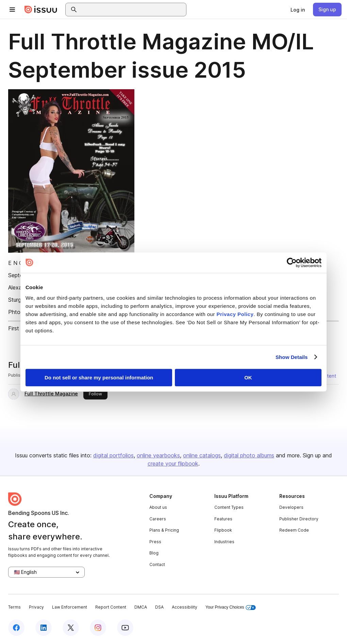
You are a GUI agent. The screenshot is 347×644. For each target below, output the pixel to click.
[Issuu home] (41, 10)
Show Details (292, 357)
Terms (14, 607)
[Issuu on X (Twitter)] (71, 628)
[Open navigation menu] (12, 10)
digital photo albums (249, 455)
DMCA (141, 607)
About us (158, 507)
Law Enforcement (70, 607)
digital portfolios (113, 455)
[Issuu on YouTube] (125, 628)
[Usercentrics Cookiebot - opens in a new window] (292, 263)
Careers (158, 519)
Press (155, 542)
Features (223, 519)
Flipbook (223, 530)
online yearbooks (158, 455)
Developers (291, 507)
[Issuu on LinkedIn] (44, 628)
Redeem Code (294, 530)
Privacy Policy (235, 314)
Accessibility (185, 607)
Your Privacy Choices (231, 607)
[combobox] (132, 10)
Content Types (229, 507)
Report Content (111, 607)
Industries (224, 542)
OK (248, 378)
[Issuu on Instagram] (98, 628)
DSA (159, 607)
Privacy (36, 607)
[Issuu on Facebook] (16, 628)
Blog (154, 553)
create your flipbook (173, 464)
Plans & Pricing (164, 530)
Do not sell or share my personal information (99, 378)
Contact (157, 564)
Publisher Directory (299, 519)
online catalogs (202, 455)
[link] (298, 10)
